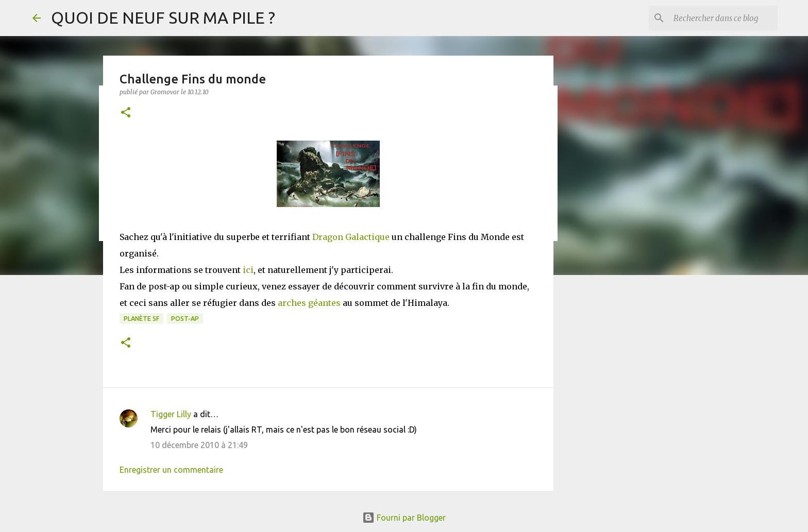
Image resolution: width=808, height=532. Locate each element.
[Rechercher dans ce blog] (723, 18)
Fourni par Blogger (404, 518)
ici (248, 270)
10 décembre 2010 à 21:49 (199, 445)
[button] (126, 113)
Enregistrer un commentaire (171, 470)
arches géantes (309, 303)
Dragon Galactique (351, 237)
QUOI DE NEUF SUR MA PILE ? (163, 18)
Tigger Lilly (171, 414)
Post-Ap (185, 319)
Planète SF (141, 319)
